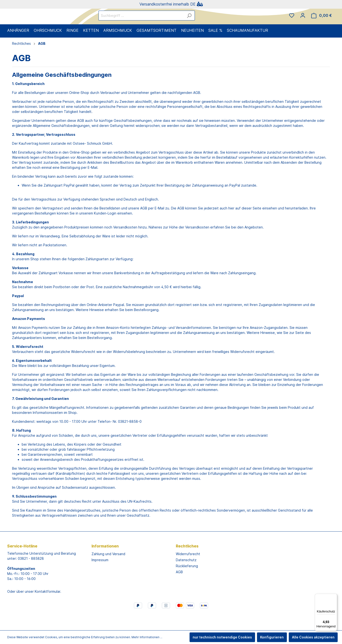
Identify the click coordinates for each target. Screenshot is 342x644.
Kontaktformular (47, 608)
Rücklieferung (187, 582)
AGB (179, 588)
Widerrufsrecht (188, 570)
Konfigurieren (272, 637)
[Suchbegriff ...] (163, 24)
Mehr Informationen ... (147, 637)
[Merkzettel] (292, 24)
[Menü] (334, 597)
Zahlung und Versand (108, 570)
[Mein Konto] (303, 24)
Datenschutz (186, 576)
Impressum (100, 576)
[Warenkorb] (322, 24)
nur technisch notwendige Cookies (222, 637)
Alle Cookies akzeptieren (313, 637)
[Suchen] (211, 24)
